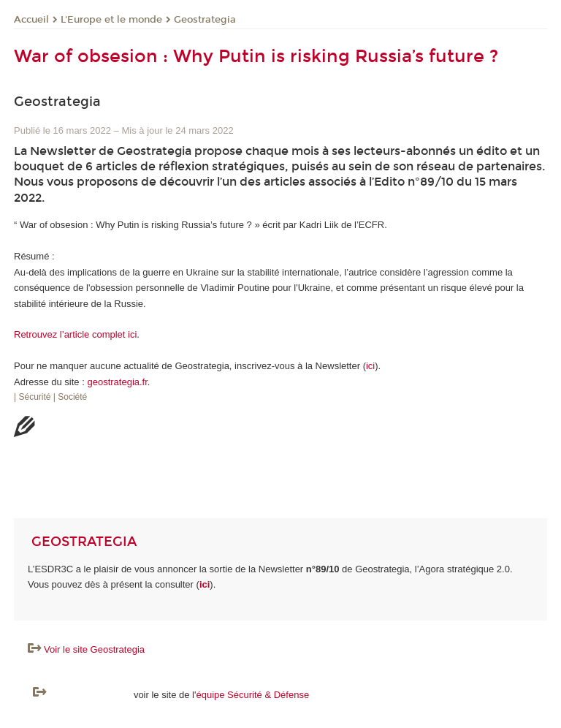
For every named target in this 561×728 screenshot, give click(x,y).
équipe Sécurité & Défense (252, 695)
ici (370, 366)
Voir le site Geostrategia (94, 649)
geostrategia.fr (117, 382)
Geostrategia (205, 20)
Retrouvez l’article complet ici (75, 334)
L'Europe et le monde (111, 20)
